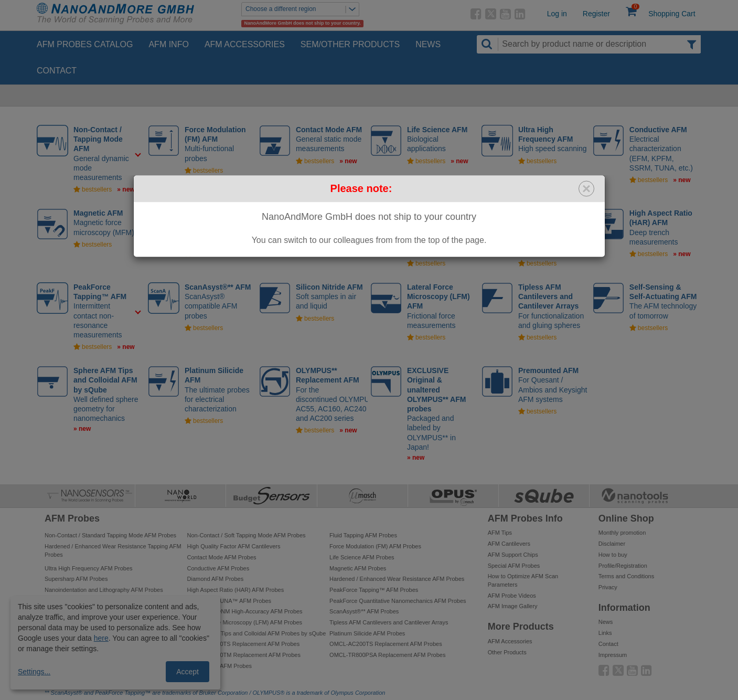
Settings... (34, 672)
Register (596, 14)
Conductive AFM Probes (218, 568)
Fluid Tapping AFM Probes (363, 535)
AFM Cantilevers (509, 544)
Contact (57, 71)
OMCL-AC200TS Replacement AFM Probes (386, 644)
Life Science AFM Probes (362, 557)
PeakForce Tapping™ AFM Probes (374, 590)
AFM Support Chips (513, 555)
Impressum (613, 655)
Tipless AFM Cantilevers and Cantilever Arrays (389, 622)
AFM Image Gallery (513, 606)
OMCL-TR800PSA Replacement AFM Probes (387, 655)
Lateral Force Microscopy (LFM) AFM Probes (245, 622)
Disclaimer (612, 544)
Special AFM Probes (514, 566)
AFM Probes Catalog (85, 44)
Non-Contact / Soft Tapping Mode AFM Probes (247, 535)
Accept (188, 672)
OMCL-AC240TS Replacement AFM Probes (244, 644)
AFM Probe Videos (512, 596)
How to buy (613, 555)
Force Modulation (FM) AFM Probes (375, 546)
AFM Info (168, 44)
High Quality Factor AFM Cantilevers (234, 546)
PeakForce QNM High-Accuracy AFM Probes (245, 611)
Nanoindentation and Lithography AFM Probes (104, 590)
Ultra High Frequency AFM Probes (89, 568)
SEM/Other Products (350, 44)
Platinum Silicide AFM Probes (367, 633)
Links (605, 633)
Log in (557, 14)
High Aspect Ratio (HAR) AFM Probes (236, 590)
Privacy (608, 587)
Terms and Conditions (626, 576)
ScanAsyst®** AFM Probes (364, 611)
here (101, 638)
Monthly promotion (622, 533)
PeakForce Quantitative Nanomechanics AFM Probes (398, 601)
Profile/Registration (623, 566)
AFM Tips (500, 533)
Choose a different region (302, 9)
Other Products (507, 652)
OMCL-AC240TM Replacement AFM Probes (244, 655)
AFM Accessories (245, 44)
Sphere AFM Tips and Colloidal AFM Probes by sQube (257, 633)
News (428, 44)
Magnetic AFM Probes (358, 568)
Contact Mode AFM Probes (222, 557)
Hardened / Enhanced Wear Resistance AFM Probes (397, 579)
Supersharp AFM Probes (76, 579)
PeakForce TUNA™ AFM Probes (229, 601)
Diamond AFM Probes (216, 579)
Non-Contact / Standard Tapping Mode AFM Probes (110, 535)
